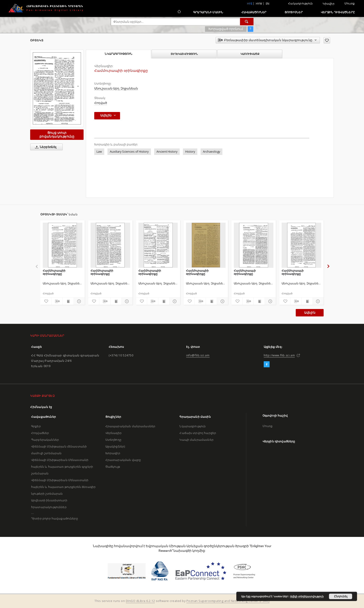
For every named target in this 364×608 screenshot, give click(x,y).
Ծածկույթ (113, 467)
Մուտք (350, 3)
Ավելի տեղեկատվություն (307, 596)
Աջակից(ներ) (115, 446)
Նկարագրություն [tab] (119, 54)
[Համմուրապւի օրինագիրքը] (254, 245)
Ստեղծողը (113, 440)
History (190, 152)
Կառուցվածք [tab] (250, 54)
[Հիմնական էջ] (179, 12)
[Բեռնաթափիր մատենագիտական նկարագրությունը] (57, 301)
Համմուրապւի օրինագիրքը (245, 272)
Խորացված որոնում (226, 29)
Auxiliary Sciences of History (129, 152)
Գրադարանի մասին (208, 12)
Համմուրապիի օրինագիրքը (54, 272)
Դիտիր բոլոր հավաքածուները (55, 518)
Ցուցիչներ (294, 12)
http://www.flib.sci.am (279, 355)
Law (99, 152)
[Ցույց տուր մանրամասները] (79, 301)
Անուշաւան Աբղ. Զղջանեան (116, 88)
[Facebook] (267, 365)
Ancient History (167, 152)
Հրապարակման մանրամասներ (130, 426)
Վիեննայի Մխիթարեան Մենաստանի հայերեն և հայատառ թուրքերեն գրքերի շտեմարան (62, 467)
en (268, 4)
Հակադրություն (300, 3)
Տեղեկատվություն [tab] (184, 54)
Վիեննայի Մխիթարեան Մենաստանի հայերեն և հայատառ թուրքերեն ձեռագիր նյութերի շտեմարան (63, 487)
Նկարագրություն (193, 426)
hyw (259, 4)
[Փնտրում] (247, 22)
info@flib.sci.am (198, 355)
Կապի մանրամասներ (196, 440)
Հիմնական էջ (41, 407)
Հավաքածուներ (254, 12)
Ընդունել (341, 596)
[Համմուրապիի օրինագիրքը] (63, 245)
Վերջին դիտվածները (338, 12)
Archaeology (211, 152)
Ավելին (310, 313)
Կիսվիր (329, 4)
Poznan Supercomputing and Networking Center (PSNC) (228, 601)
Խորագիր (113, 453)
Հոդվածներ (40, 433)
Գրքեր (36, 426)
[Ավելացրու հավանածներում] (327, 40)
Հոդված (101, 103)
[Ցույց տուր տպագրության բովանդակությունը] (68, 301)
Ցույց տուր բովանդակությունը (57, 134)
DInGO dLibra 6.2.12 (140, 601)
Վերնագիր (114, 433)
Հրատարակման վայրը (123, 460)
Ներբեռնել (45, 147)
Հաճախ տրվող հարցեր (198, 433)
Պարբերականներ (45, 440)
